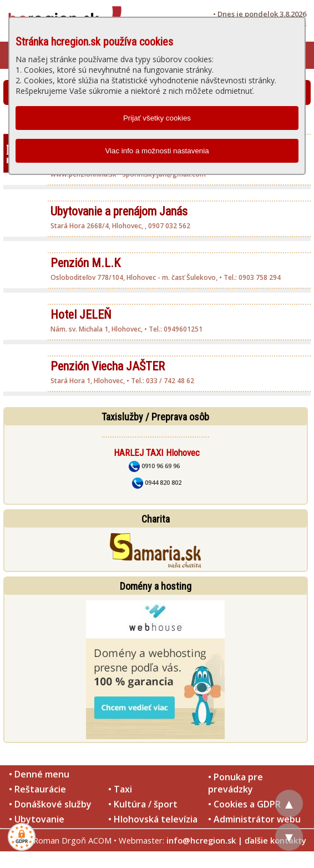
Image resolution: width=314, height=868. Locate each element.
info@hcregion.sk (201, 840)
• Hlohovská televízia (153, 819)
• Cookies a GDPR (244, 804)
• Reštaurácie (37, 789)
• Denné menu (39, 774)
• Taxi (120, 789)
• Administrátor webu (254, 819)
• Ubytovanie (37, 819)
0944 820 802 (157, 482)
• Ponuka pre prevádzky (235, 783)
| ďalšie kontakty (272, 840)
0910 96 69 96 (154, 466)
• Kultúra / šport (143, 804)
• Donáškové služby (50, 804)
